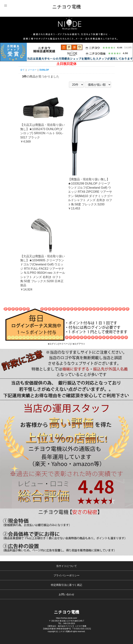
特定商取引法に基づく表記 (66, 585)
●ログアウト (79, 344)
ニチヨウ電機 (66, 7)
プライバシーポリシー (66, 575)
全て (22, 70)
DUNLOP (44, 70)
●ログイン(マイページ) (59, 344)
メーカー (32, 70)
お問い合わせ (66, 594)
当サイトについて (66, 566)
